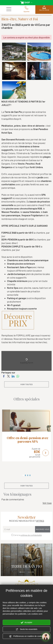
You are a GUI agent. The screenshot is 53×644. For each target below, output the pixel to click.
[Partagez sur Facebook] (4, 376)
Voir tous (47, 503)
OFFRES (40, 521)
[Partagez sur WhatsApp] (18, 376)
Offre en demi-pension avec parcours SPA (28, 440)
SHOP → (26, 3)
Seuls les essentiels (26, 629)
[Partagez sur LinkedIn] (13, 376)
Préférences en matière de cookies (26, 636)
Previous (22, 572)
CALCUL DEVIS (44, 8)
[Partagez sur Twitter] (8, 376)
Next (31, 572)
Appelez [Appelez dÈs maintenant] (26, 9)
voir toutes (26, 384)
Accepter (26, 623)
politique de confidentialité (31, 535)
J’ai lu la (28, 535)
